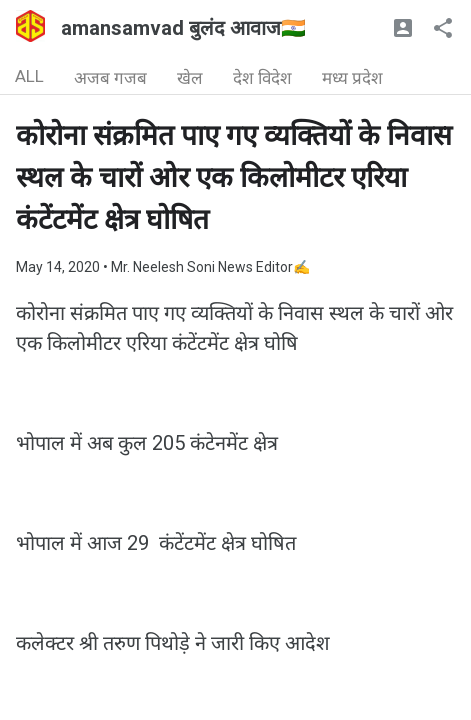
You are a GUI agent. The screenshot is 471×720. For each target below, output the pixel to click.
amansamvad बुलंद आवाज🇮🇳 (183, 28)
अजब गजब (110, 78)
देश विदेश (262, 78)
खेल (190, 78)
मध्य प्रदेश (352, 78)
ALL (29, 76)
